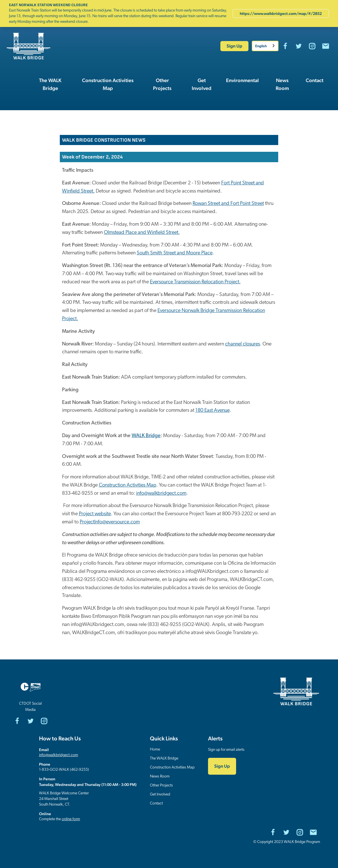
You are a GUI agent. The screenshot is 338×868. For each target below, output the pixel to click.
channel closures (243, 344)
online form (71, 819)
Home (155, 750)
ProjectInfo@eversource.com (110, 522)
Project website (95, 514)
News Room (160, 777)
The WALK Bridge (164, 759)
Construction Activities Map (128, 485)
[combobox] (265, 46)
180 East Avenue (213, 411)
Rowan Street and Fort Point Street (228, 204)
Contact (156, 803)
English (261, 46)
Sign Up (234, 46)
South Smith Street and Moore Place (175, 253)
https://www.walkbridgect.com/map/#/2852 (281, 13)
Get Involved (160, 794)
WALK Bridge (146, 436)
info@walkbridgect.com (161, 493)
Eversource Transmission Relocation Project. (195, 282)
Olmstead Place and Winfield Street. (142, 233)
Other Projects (161, 786)
